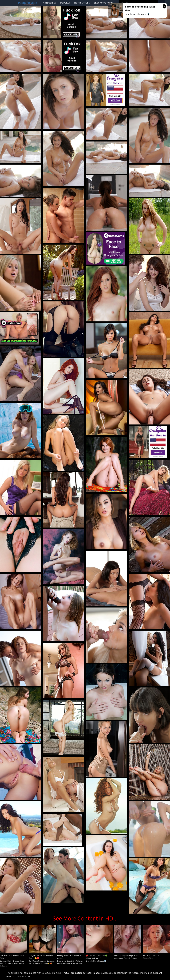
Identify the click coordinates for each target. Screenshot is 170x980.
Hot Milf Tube (82, 3)
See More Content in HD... (85, 918)
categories (50, 3)
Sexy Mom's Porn (103, 3)
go (161, 3)
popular (65, 3)
